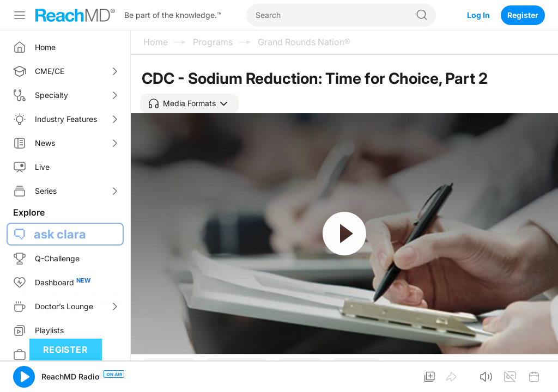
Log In (478, 15)
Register (523, 15)
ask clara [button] (60, 234)
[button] (189, 103)
